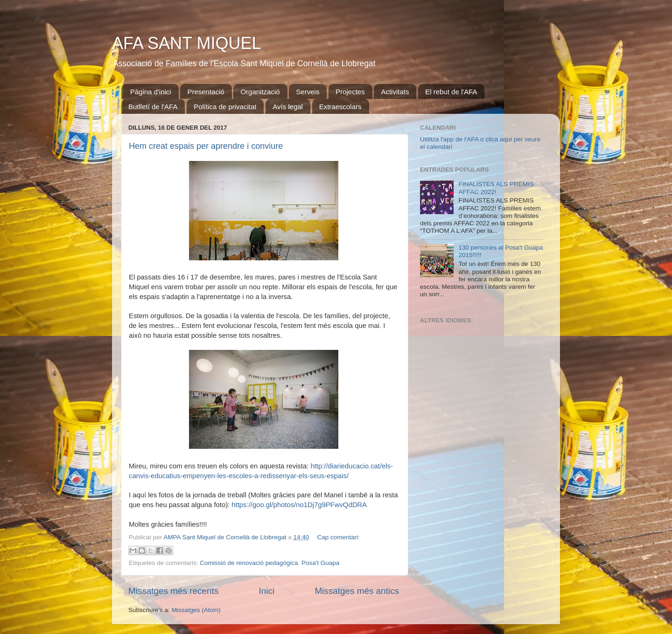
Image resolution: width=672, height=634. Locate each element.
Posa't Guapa (320, 563)
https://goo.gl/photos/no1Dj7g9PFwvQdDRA (299, 505)
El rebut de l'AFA (451, 92)
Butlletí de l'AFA (153, 107)
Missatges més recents (173, 591)
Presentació (206, 92)
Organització (260, 92)
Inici (267, 591)
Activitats (395, 92)
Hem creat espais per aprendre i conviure (206, 146)
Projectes (350, 92)
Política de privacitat (225, 107)
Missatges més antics (357, 591)
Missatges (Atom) (196, 610)
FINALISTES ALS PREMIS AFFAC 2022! (496, 188)
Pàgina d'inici (151, 92)
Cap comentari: (339, 537)
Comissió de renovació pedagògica (249, 563)
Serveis (308, 92)
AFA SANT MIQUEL (186, 43)
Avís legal (288, 107)
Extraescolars (340, 107)
